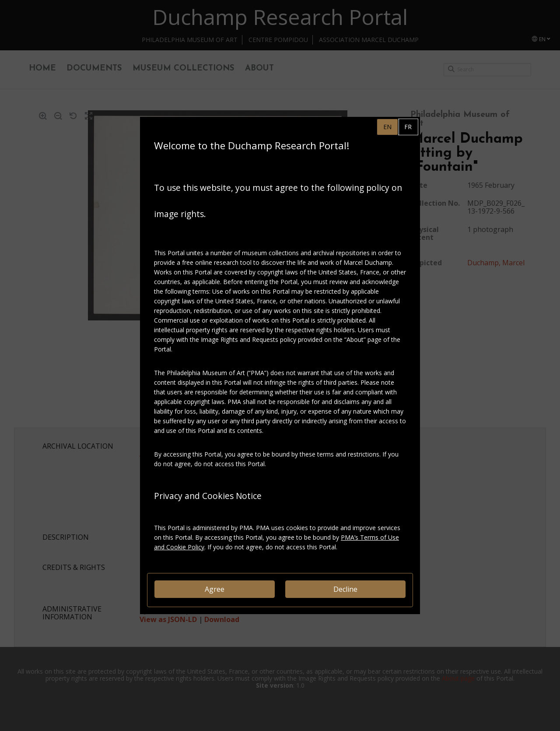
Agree (215, 589)
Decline (345, 589)
